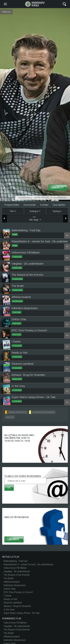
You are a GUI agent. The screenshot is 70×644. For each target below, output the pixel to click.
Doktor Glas (10, 589)
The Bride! (9, 578)
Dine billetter (59, 205)
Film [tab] (12, 211)
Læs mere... (14, 539)
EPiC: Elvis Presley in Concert (18, 592)
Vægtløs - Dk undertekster (17, 571)
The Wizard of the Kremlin (17, 575)
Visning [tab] (56, 211)
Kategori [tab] (34, 211)
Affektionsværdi (12, 582)
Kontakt (44, 205)
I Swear (8, 596)
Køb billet (58, 188)
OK (9, 488)
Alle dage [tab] (35, 219)
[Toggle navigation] (6, 4)
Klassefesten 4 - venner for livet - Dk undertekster (42, 198)
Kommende (30, 205)
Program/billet (12, 205)
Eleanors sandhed (13, 603)
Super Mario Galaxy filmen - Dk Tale (22, 613)
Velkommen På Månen (15, 568)
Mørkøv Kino (32, 4)
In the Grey (9, 610)
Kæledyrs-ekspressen (15, 585)
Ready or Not (10, 599)
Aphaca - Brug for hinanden (17, 606)
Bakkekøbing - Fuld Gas (16, 561)
